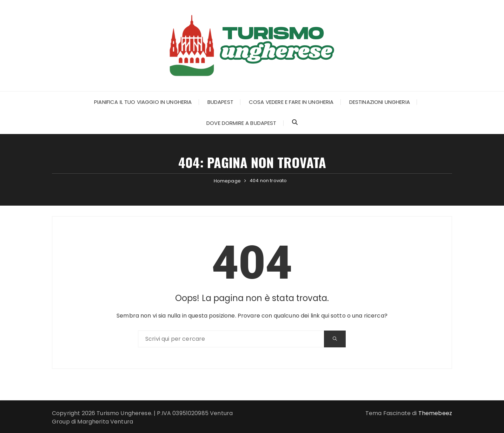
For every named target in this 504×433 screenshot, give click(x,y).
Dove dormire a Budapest (241, 123)
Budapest (220, 102)
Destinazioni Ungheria (380, 102)
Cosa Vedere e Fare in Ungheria (291, 102)
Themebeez (435, 413)
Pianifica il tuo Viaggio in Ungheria (143, 102)
